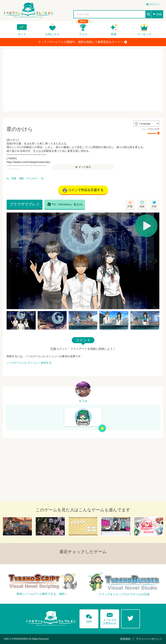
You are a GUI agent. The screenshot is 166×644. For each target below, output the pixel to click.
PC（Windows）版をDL (65, 204)
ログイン (155, 4)
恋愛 (14, 178)
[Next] (155, 261)
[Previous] (11, 261)
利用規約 (125, 639)
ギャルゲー (32, 178)
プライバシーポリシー (149, 639)
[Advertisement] (83, 80)
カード (22, 34)
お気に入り (52, 34)
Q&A (89, 618)
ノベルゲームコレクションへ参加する (29, 363)
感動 (21, 178)
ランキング (144, 34)
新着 (114, 34)
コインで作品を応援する (83, 190)
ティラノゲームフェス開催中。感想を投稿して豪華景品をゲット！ (83, 42)
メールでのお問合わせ (110, 618)
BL (43, 178)
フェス (83, 34)
